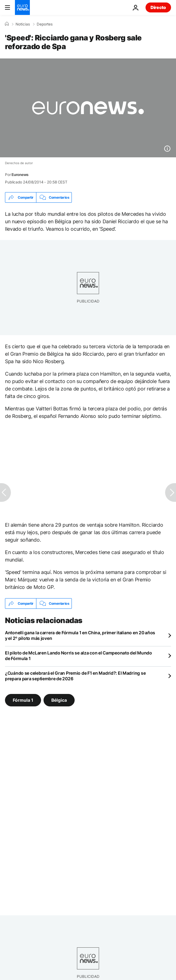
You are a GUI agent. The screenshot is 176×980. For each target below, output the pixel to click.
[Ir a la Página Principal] (22, 7)
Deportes (45, 24)
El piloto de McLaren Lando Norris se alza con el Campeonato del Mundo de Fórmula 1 (79, 656)
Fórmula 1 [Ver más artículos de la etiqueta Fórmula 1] (23, 700)
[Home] (7, 24)
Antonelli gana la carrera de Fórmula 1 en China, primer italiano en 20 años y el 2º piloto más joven (80, 635)
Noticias (23, 24)
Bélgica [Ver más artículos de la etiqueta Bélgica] (59, 700)
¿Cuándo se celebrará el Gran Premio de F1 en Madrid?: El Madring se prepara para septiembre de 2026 (75, 676)
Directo (158, 7)
